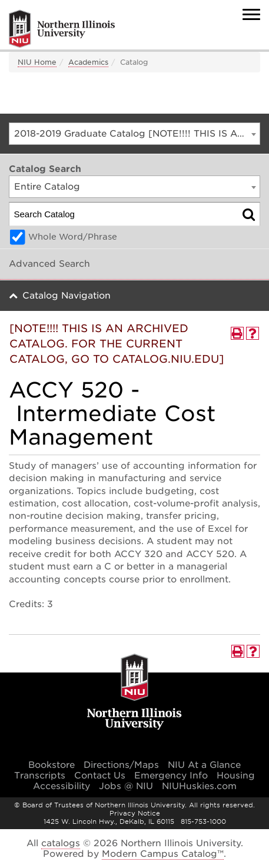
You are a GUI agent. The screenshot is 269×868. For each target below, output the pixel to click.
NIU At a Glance (204, 765)
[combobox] (134, 134)
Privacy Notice (135, 813)
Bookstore (52, 765)
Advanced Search (49, 264)
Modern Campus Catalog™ (163, 854)
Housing (236, 776)
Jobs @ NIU (126, 786)
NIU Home (37, 62)
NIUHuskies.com (199, 786)
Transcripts (40, 776)
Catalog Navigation (67, 296)
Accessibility (62, 786)
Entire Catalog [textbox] (47, 187)
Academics (88, 62)
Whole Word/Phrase (73, 237)
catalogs (61, 843)
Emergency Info (171, 776)
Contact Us (100, 776)
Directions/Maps (121, 765)
